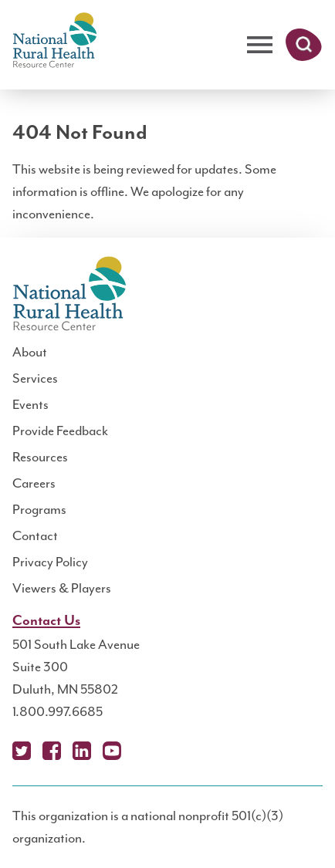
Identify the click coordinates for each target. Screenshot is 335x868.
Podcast (142, 751)
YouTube (112, 751)
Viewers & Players (62, 588)
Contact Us (46, 621)
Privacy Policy (50, 562)
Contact (35, 535)
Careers (34, 483)
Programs (39, 509)
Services (35, 378)
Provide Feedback (60, 431)
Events (30, 404)
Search (304, 45)
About (30, 352)
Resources (40, 457)
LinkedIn (82, 751)
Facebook (52, 751)
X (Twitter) (22, 751)
